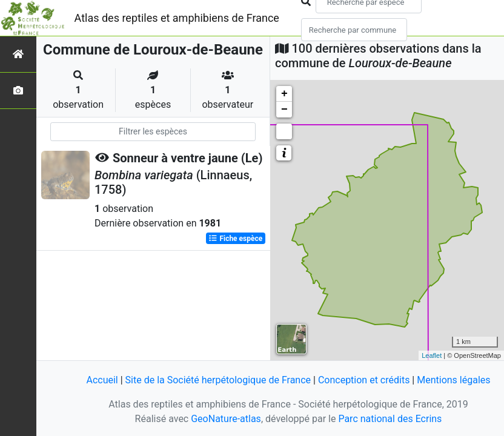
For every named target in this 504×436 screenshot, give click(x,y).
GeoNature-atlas (226, 419)
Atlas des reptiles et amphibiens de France (177, 18)
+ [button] (284, 94)
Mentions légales (453, 380)
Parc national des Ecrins (390, 419)
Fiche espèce (235, 239)
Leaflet (432, 355)
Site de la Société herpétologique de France (218, 380)
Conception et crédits (364, 380)
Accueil (102, 380)
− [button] (284, 110)
